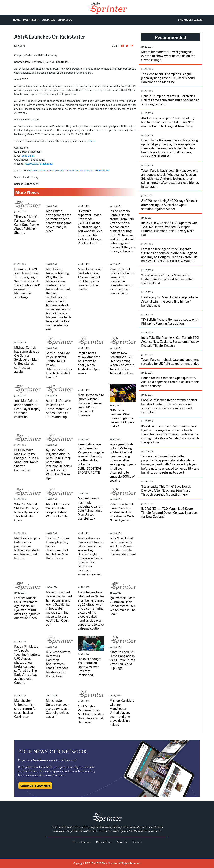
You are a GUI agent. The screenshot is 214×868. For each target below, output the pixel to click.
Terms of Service (82, 842)
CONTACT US (65, 20)
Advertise (122, 842)
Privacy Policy (104, 842)
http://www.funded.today (39, 164)
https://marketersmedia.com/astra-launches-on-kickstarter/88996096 (69, 170)
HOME (17, 20)
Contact (137, 842)
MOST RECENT (31, 20)
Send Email (28, 156)
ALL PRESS (49, 20)
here (92, 141)
